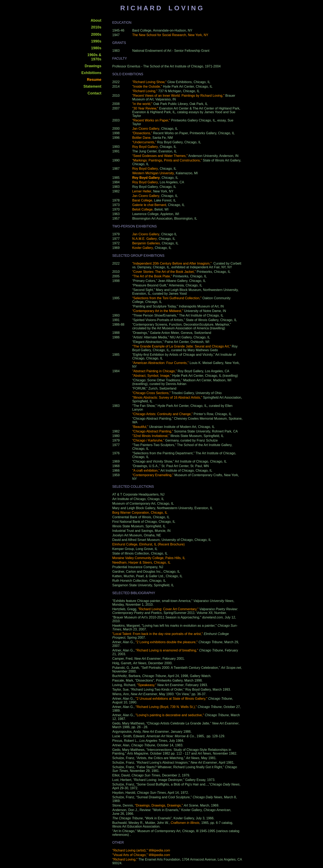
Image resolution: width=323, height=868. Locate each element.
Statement (92, 86)
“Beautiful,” (140, 427)
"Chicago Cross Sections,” (151, 393)
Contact (94, 93)
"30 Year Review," (145, 108)
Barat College (142, 200)
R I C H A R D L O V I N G (162, 8)
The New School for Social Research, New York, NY (170, 35)
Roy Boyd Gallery (145, 147)
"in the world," (142, 104)
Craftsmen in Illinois (185, 823)
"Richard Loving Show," (149, 82)
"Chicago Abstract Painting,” (153, 431)
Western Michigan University (153, 173)
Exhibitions (91, 73)
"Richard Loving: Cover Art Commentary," (168, 609)
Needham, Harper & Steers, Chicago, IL (141, 562)
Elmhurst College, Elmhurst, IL (135, 544)
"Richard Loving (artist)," (141, 850)
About (96, 20)
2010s (96, 27)
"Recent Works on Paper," (151, 120)
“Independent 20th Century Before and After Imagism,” (172, 263)
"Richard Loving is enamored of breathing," (167, 650)
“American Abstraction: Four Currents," (160, 363)
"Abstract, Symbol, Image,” (152, 376)
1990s (96, 41)
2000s (96, 34)
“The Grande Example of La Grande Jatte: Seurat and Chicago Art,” (182, 346)
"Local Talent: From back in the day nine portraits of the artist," (158, 634)
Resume (94, 80)
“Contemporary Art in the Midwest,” (158, 311)
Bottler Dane (141, 138)
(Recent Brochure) (171, 544)
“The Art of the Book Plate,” (152, 276)
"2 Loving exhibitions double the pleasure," (167, 642)
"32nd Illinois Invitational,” (151, 436)
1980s (96, 48)
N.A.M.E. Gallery (145, 239)
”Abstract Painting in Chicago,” (154, 371)
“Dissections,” (142, 133)
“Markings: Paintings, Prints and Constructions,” (167, 160)
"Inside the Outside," (148, 87)
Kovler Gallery (143, 248)
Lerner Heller (142, 191)
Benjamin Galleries (146, 243)
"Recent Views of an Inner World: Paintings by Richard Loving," (178, 96)
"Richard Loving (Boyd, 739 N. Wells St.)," (166, 707)
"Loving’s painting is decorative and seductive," (170, 715)
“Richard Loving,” (145, 91)
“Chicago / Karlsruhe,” (148, 440)
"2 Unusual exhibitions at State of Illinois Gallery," (171, 699)
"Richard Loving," (125, 859)
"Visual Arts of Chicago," (141, 855)
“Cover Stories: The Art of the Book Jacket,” (164, 272)
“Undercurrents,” (144, 142)
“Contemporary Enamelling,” (153, 475)
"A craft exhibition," (146, 471)
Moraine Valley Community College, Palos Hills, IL (149, 558)
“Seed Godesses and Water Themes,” (160, 156)
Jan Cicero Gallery (146, 129)
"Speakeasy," (147, 685)
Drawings (93, 66)
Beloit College (142, 209)
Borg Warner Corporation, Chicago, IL (140, 513)
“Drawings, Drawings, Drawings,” (159, 805)
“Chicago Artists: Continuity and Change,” (162, 414)
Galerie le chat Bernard (149, 205)
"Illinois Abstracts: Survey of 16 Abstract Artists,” (167, 397)
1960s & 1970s (94, 57)
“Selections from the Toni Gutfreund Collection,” (167, 298)
